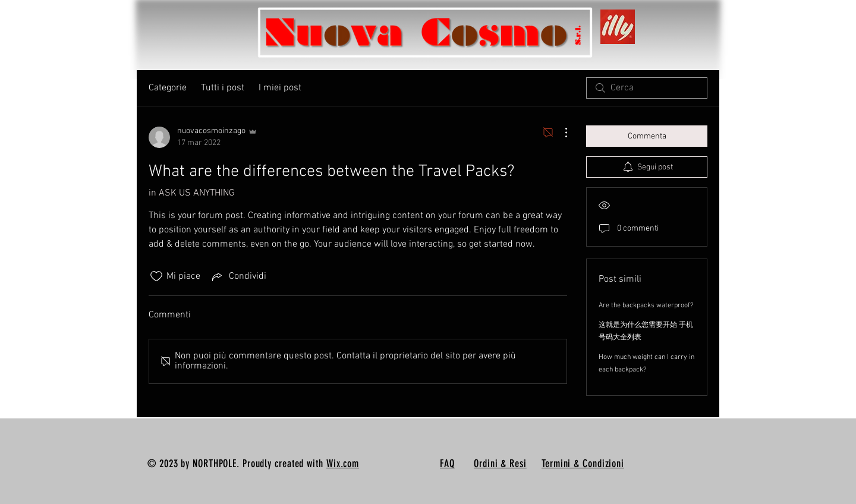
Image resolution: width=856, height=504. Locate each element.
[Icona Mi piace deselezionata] (156, 276)
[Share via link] (238, 276)
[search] (647, 88)
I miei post (280, 88)
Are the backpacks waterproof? (646, 305)
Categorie (168, 88)
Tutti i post (223, 88)
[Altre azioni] (560, 133)
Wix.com (343, 464)
